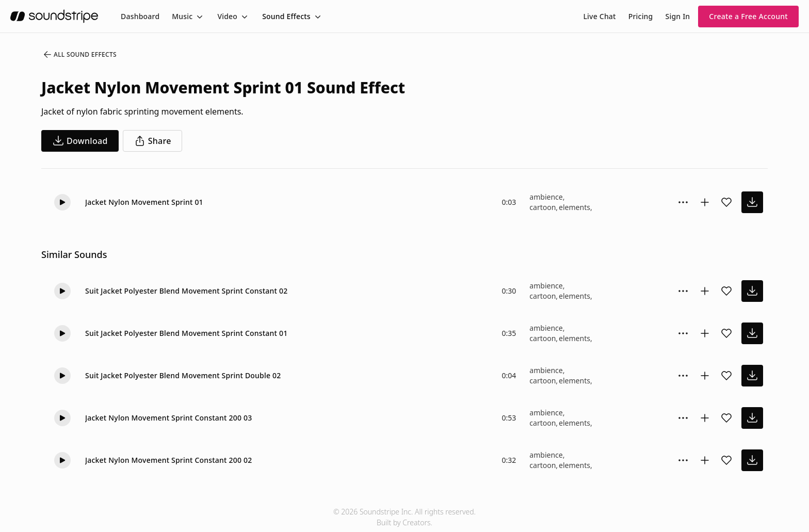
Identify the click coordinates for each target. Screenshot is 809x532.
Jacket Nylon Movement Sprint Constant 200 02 (168, 460)
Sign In (678, 16)
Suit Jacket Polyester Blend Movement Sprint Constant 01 (186, 333)
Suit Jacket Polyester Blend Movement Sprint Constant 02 (186, 291)
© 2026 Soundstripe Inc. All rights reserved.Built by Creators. (405, 517)
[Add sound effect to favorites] (726, 202)
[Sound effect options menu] (683, 202)
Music (182, 16)
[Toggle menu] (199, 17)
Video (227, 16)
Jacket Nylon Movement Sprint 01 (144, 202)
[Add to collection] (705, 202)
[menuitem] (140, 16)
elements (575, 207)
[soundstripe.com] (54, 16)
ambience (546, 197)
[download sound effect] (752, 202)
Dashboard (140, 16)
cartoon (543, 207)
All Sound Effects (79, 55)
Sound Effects (286, 16)
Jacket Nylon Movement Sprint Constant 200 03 (168, 418)
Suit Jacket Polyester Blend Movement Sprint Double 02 (183, 375)
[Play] (62, 202)
